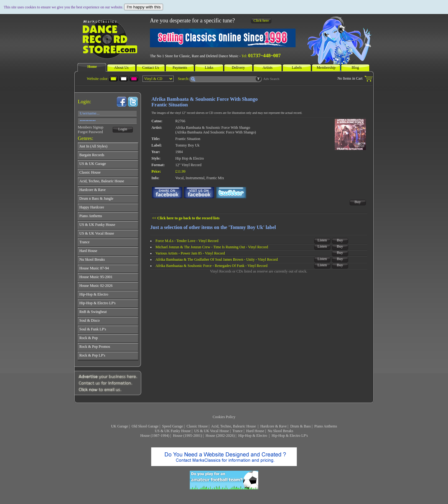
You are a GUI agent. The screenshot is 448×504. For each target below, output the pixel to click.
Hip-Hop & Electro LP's (290, 436)
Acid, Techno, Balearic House (234, 426)
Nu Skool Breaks (280, 431)
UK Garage (120, 426)
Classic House (197, 426)
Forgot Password (90, 132)
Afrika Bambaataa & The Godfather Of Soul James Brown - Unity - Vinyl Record (217, 259)
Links (209, 68)
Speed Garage (173, 426)
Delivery (238, 68)
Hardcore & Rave (274, 426)
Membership (326, 68)
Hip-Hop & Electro (253, 436)
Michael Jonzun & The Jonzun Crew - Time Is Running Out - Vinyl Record (212, 247)
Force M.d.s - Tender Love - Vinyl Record (187, 241)
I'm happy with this (144, 7)
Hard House (255, 431)
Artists (268, 68)
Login (123, 129)
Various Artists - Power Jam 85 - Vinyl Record (190, 253)
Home (92, 67)
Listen (322, 240)
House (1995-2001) (188, 436)
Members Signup (91, 127)
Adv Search (271, 79)
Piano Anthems (326, 426)
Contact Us (151, 68)
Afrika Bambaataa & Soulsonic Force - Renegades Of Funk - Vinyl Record (212, 266)
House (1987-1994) (155, 436)
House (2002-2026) (220, 436)
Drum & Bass (301, 426)
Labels (297, 68)
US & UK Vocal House (212, 431)
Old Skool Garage (145, 426)
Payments (180, 68)
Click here (261, 21)
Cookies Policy (224, 417)
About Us (121, 68)
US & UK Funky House (173, 431)
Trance (238, 431)
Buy (358, 202)
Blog (355, 68)
